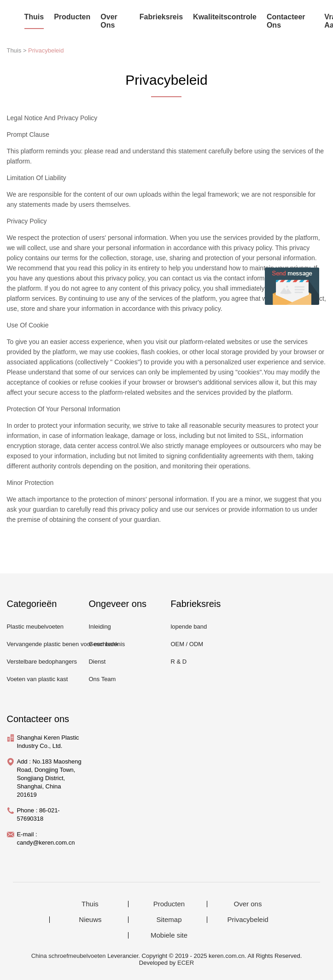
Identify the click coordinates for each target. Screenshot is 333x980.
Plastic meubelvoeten (35, 627)
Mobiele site (169, 935)
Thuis (34, 17)
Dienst (97, 662)
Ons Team (102, 679)
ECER (186, 963)
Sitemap (169, 920)
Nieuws (90, 920)
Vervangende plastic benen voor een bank (62, 644)
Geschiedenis (107, 644)
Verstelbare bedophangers (42, 662)
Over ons (109, 21)
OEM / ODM (187, 644)
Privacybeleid (46, 50)
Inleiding (99, 627)
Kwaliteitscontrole (225, 17)
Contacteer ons (286, 21)
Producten (72, 17)
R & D (178, 662)
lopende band (189, 627)
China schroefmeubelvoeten (69, 956)
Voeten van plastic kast (37, 679)
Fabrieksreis (161, 17)
